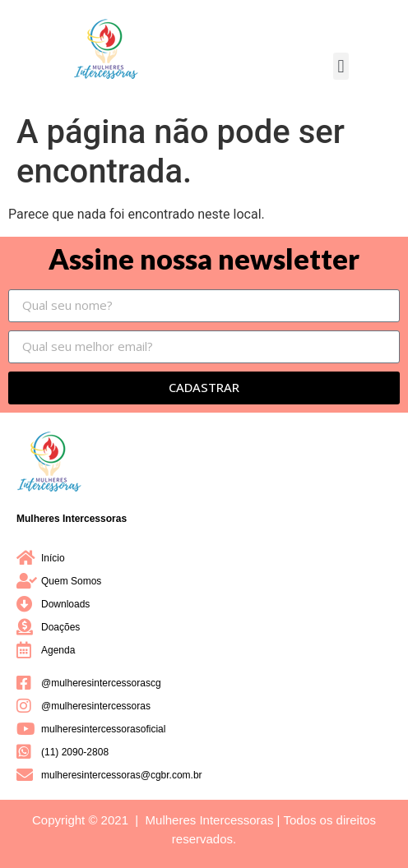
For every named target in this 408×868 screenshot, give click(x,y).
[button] (341, 66)
